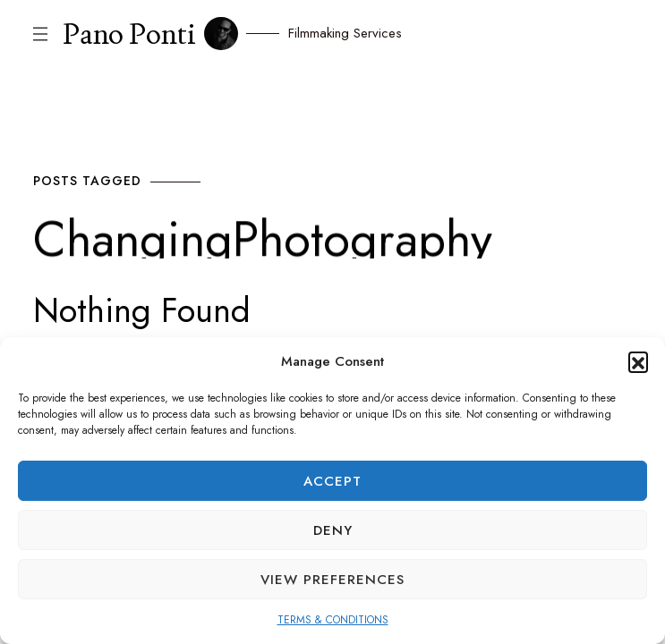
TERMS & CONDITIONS (333, 620)
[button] (638, 361)
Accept (332, 481)
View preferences (332, 580)
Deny (333, 530)
